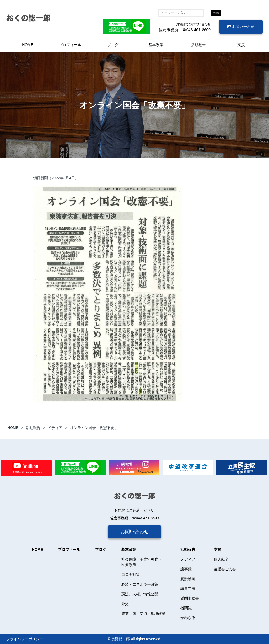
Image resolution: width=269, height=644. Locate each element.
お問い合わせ (241, 27)
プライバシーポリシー (25, 639)
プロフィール (70, 45)
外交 (125, 604)
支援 (241, 45)
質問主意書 (190, 598)
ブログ (113, 45)
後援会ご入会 (225, 569)
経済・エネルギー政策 (140, 584)
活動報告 (198, 45)
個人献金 (221, 559)
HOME (28, 45)
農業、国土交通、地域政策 (143, 613)
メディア (188, 559)
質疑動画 (188, 579)
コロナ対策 (131, 575)
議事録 (186, 569)
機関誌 (186, 608)
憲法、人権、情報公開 (140, 594)
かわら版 (188, 618)
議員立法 (188, 588)
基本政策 (156, 45)
